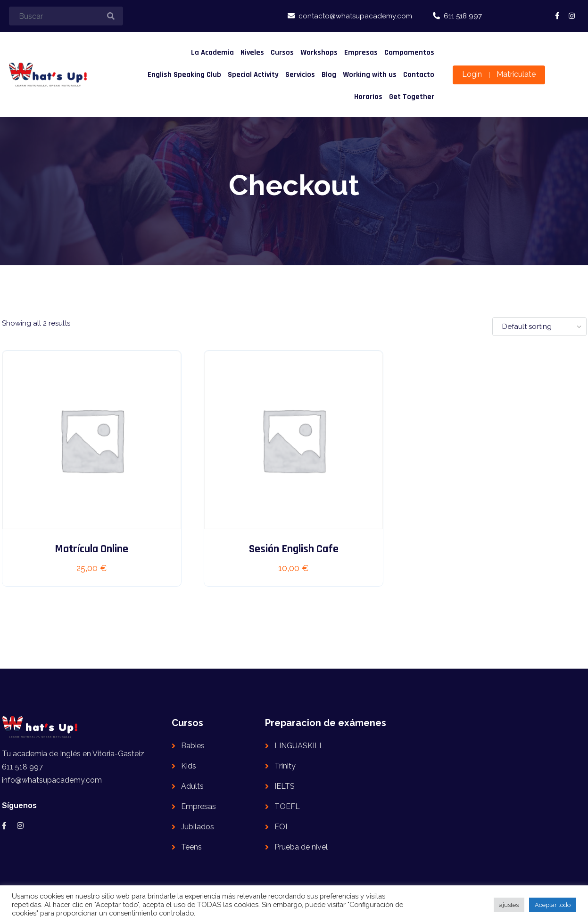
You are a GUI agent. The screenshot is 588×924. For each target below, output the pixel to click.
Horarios (368, 97)
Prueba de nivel (301, 847)
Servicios (300, 75)
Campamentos (409, 53)
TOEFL (287, 806)
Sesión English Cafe (294, 549)
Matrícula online (91, 549)
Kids (189, 766)
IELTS (285, 786)
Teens (191, 847)
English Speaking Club (184, 75)
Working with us (370, 75)
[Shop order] (539, 327)
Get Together (412, 97)
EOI (281, 827)
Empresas (361, 53)
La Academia (212, 53)
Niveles (252, 53)
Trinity (285, 766)
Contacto (419, 75)
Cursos (282, 53)
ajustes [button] (509, 905)
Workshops (319, 53)
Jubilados (198, 827)
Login (472, 74)
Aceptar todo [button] (553, 905)
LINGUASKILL (299, 746)
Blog (329, 75)
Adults (192, 786)
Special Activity (253, 75)
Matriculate (516, 74)
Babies (193, 746)
